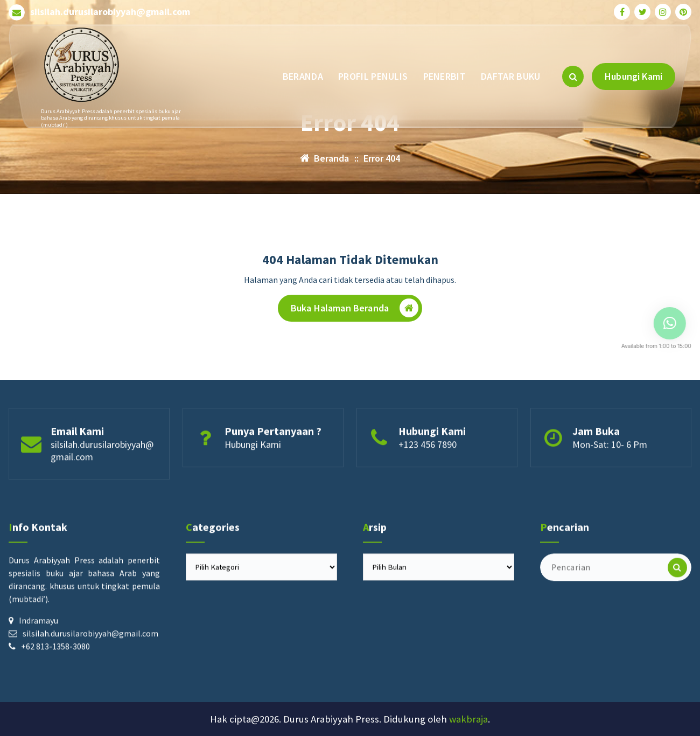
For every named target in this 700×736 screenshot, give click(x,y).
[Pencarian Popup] (573, 77)
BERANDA (303, 76)
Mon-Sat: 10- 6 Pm (610, 476)
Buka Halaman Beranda (355, 309)
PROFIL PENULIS (373, 76)
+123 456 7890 (428, 476)
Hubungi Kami (633, 76)
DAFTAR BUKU (510, 76)
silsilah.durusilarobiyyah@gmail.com (110, 12)
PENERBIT (444, 76)
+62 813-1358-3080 (55, 708)
